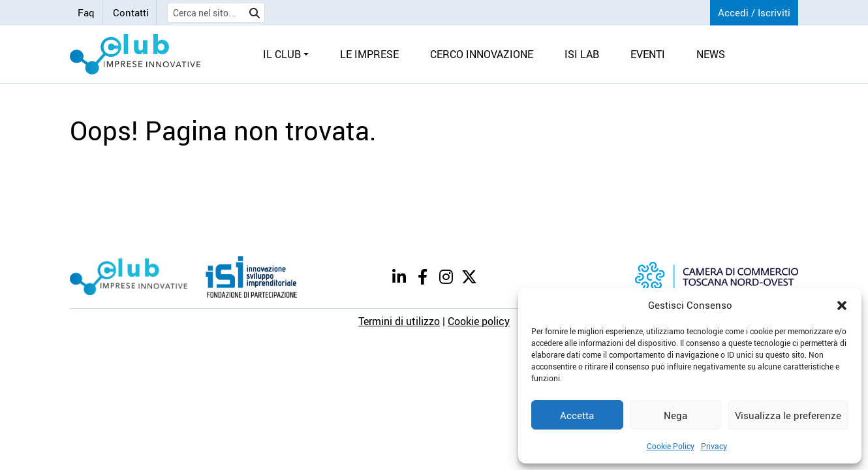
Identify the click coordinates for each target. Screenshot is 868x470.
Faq (86, 12)
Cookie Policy (671, 446)
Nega (675, 415)
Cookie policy (479, 321)
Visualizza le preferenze (788, 415)
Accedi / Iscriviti (754, 12)
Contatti (131, 12)
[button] (842, 305)
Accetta (577, 415)
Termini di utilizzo (399, 321)
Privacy (714, 446)
